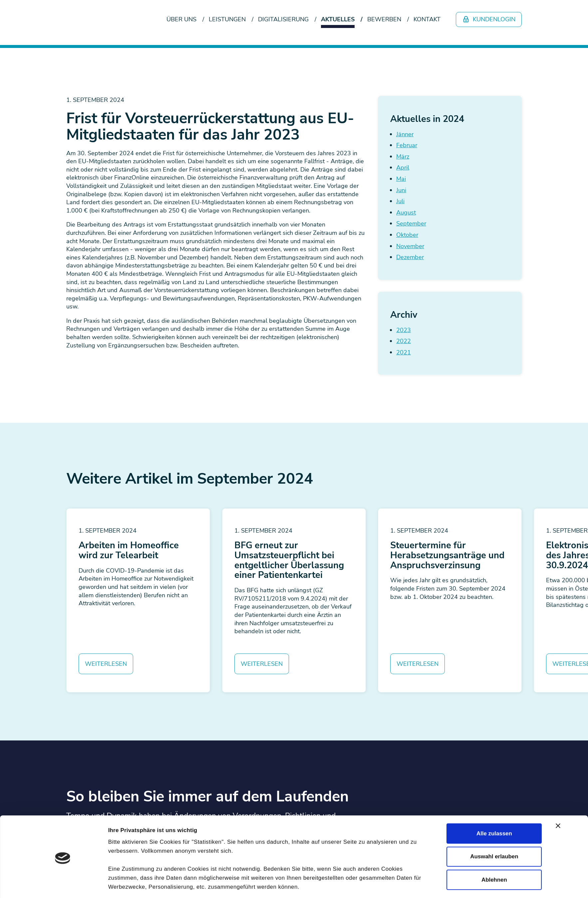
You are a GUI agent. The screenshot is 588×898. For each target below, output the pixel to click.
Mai (401, 179)
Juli (400, 201)
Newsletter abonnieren (113, 876)
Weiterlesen (106, 664)
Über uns (181, 19)
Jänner (405, 134)
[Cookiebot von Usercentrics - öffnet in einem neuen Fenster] (63, 777)
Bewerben (384, 19)
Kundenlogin (489, 19)
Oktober (407, 235)
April (403, 168)
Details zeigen (399, 777)
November (410, 246)
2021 (404, 352)
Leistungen (227, 19)
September (411, 224)
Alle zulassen (494, 701)
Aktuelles (338, 19)
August (406, 213)
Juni (401, 190)
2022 (404, 341)
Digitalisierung (283, 19)
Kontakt (427, 19)
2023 (404, 330)
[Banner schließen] (558, 693)
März (403, 157)
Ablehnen (494, 747)
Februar (407, 145)
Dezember (410, 257)
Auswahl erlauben (494, 724)
